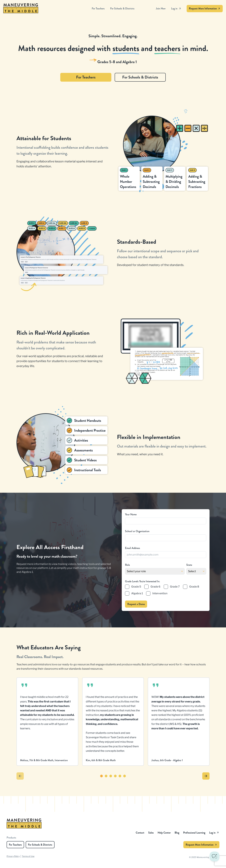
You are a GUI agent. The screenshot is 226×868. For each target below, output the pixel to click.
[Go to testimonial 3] (111, 776)
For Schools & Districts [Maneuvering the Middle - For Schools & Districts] (122, 8)
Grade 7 (175, 587)
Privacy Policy (13, 856)
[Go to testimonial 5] (120, 776)
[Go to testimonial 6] (125, 776)
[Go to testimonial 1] (101, 776)
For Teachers (86, 77)
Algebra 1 (137, 593)
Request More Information (205, 8)
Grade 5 (136, 587)
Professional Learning (194, 833)
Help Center (164, 833)
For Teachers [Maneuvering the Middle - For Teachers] (98, 8)
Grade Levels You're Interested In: (142, 581)
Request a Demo (136, 604)
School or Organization (137, 531)
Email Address (133, 548)
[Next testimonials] (206, 776)
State (189, 565)
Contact (140, 833)
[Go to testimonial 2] (106, 776)
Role (127, 565)
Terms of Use (28, 856)
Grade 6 (155, 587)
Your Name (131, 514)
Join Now (161, 8)
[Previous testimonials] (20, 776)
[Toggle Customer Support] (214, 856)
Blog (177, 833)
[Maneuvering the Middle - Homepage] (47, 9)
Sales (151, 833)
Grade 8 (194, 587)
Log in (176, 8)
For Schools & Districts (140, 77)
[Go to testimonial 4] (115, 776)
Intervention (160, 593)
